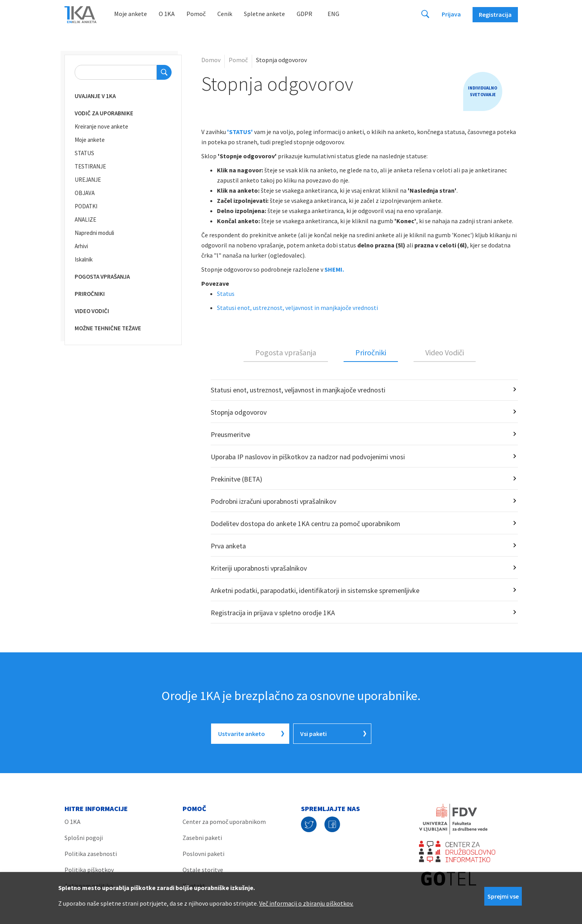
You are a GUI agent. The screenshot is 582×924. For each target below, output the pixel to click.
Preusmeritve (230, 434)
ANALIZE (85, 219)
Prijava (451, 14)
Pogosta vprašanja (102, 277)
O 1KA (167, 14)
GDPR (304, 14)
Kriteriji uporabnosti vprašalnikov (259, 568)
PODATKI (86, 206)
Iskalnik (84, 259)
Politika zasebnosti (91, 854)
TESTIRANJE (90, 166)
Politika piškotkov (89, 870)
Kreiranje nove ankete (101, 126)
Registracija (495, 14)
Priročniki (90, 294)
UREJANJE (88, 180)
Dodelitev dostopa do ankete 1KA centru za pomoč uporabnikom (305, 524)
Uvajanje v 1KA (95, 96)
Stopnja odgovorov (239, 412)
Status (226, 294)
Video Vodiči (445, 352)
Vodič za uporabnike (104, 113)
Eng (333, 14)
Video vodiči (92, 311)
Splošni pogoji (84, 838)
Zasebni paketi (202, 838)
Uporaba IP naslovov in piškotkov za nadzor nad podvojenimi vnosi (308, 457)
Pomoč (196, 14)
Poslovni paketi (203, 854)
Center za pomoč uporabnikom (224, 822)
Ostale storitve (203, 870)
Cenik (225, 14)
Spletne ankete (264, 14)
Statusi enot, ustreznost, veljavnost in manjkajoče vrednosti (297, 308)
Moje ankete (131, 14)
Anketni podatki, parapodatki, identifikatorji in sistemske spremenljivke (315, 590)
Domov (211, 60)
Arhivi (81, 246)
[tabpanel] (360, 501)
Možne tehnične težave (108, 328)
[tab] (286, 353)
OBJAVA (85, 193)
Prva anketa (228, 546)
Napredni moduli (94, 233)
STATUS (84, 153)
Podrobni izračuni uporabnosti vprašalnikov (273, 501)
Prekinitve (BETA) (236, 479)
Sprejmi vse (503, 896)
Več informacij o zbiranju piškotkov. (306, 903)
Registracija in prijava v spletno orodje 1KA (273, 613)
